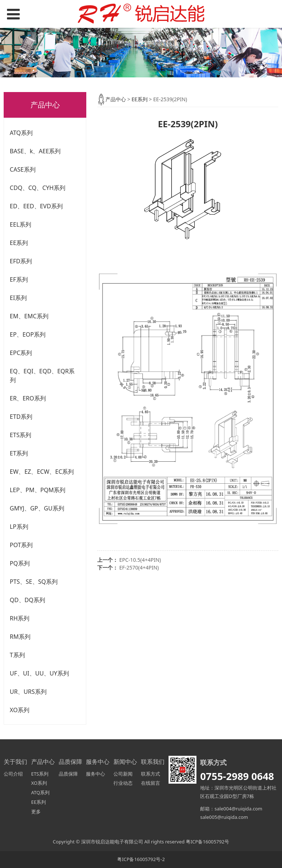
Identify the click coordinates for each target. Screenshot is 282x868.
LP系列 (19, 527)
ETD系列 (21, 417)
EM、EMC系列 (29, 316)
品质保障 (68, 774)
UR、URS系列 (28, 692)
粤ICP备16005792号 (207, 842)
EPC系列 (21, 353)
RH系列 (20, 618)
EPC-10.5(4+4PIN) (140, 560)
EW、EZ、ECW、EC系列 (42, 472)
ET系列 (19, 453)
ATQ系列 (21, 133)
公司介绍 (13, 774)
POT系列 (21, 545)
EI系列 (18, 298)
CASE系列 (23, 169)
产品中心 (116, 99)
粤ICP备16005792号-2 (141, 859)
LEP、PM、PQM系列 (38, 490)
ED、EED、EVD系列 (36, 206)
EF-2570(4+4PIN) (139, 567)
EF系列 (19, 279)
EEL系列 (21, 224)
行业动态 (123, 783)
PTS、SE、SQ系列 (34, 582)
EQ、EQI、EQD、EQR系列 (42, 376)
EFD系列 (21, 261)
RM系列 (20, 637)
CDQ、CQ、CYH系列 (38, 188)
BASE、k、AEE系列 (35, 151)
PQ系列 (20, 563)
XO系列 (20, 710)
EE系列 (19, 243)
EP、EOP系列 (28, 334)
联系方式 (151, 774)
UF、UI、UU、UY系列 (39, 673)
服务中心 (95, 774)
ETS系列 (21, 435)
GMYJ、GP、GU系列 (37, 508)
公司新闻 (123, 774)
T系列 (17, 655)
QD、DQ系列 (28, 600)
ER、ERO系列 (28, 398)
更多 (36, 812)
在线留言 (151, 783)
